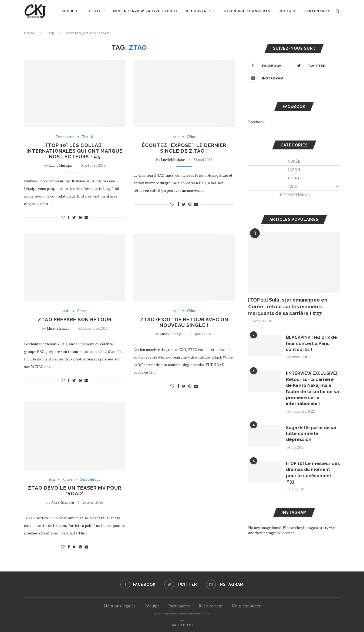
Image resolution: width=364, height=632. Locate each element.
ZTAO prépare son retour (75, 320)
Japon (294, 170)
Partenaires (317, 11)
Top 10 (87, 137)
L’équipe (152, 606)
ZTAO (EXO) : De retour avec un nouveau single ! (184, 322)
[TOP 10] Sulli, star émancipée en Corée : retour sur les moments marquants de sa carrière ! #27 (288, 307)
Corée (294, 161)
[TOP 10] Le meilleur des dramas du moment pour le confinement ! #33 (313, 473)
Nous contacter (246, 606)
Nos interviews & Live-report (145, 11)
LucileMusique (61, 165)
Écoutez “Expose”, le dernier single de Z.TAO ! (184, 148)
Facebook (256, 122)
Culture (287, 11)
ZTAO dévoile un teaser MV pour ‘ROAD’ (75, 491)
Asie (176, 137)
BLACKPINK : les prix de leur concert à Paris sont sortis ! (311, 343)
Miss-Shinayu (58, 328)
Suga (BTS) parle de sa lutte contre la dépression (311, 434)
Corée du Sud (90, 480)
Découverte (199, 11)
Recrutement (211, 606)
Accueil (70, 11)
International (294, 195)
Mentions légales (120, 606)
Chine (191, 137)
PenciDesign (205, 614)
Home (29, 33)
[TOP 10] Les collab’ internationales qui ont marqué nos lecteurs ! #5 (75, 151)
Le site (94, 11)
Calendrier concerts (247, 11)
